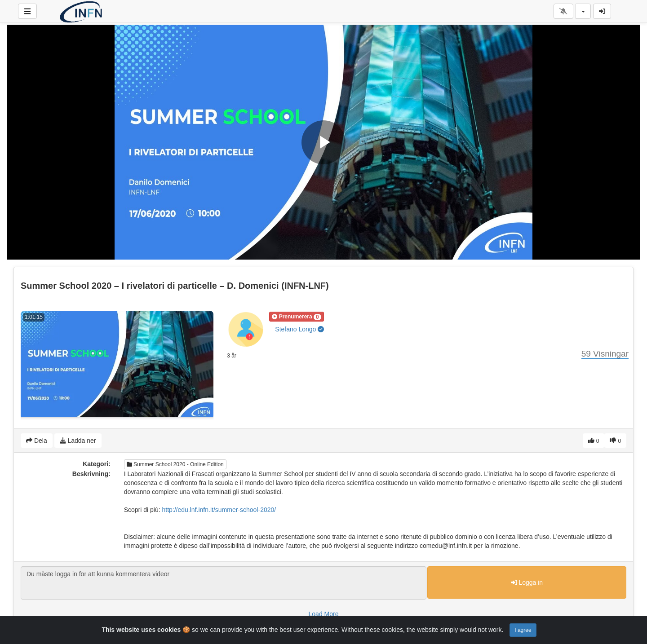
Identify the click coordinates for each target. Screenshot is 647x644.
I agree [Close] (523, 630)
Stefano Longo (299, 329)
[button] (296, 317)
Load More (324, 614)
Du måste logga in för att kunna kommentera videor (224, 583)
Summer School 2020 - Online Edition (175, 464)
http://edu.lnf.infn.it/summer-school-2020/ (219, 510)
